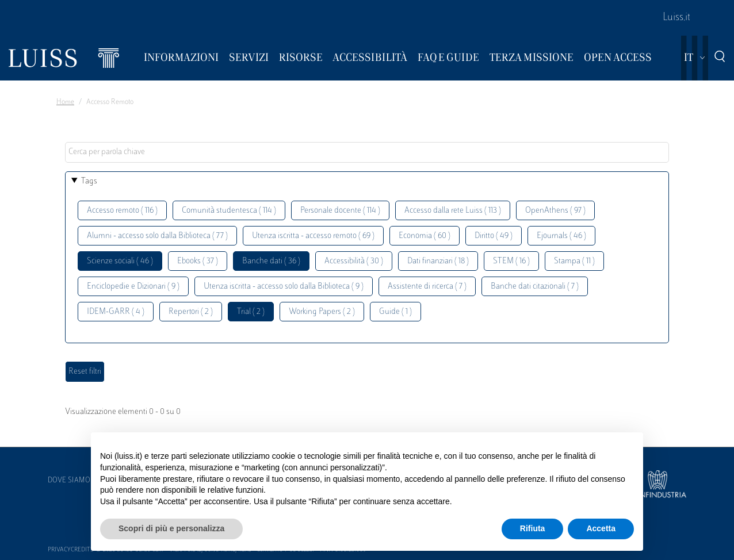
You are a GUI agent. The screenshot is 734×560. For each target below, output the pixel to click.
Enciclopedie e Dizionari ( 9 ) (133, 287)
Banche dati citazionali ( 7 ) (535, 287)
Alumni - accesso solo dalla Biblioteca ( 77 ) (157, 236)
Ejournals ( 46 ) (561, 236)
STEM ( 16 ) (511, 261)
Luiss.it (676, 18)
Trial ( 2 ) (251, 312)
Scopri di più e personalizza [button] (171, 528)
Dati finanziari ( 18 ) (438, 261)
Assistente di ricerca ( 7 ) (427, 287)
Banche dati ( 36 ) (271, 261)
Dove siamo (69, 481)
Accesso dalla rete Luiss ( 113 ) (453, 211)
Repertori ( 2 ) (191, 312)
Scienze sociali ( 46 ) (120, 261)
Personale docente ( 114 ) (340, 211)
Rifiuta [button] (533, 528)
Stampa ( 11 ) (574, 261)
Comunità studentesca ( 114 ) (229, 211)
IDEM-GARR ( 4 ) (116, 312)
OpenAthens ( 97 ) (555, 211)
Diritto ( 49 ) (494, 236)
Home (65, 102)
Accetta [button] (601, 528)
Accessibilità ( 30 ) (354, 261)
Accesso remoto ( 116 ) (122, 211)
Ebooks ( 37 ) (198, 261)
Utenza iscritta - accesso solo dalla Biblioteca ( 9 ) (284, 287)
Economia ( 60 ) (425, 236)
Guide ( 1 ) (395, 312)
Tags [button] (89, 181)
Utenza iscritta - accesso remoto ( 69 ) (313, 236)
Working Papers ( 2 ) (322, 312)
